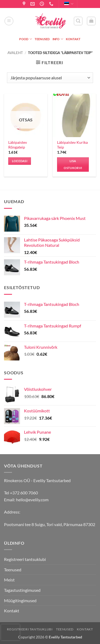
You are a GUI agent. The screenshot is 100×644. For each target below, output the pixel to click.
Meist (9, 580)
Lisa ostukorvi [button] (73, 164)
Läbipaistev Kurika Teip (72, 145)
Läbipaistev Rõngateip (18, 145)
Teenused (42, 39)
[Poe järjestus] (50, 78)
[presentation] (10, 632)
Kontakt (73, 39)
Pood (25, 39)
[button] (9, 21)
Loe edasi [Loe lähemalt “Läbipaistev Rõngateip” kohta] (20, 161)
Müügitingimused (20, 600)
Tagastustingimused (22, 590)
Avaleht (15, 53)
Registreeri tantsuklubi (25, 559)
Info (58, 39)
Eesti (69, 4)
